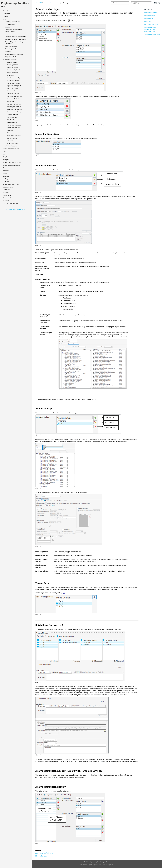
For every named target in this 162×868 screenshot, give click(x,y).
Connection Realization (14, 99)
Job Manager (11, 130)
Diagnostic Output (10, 57)
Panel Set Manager (12, 114)
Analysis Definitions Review (152, 34)
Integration (8, 34)
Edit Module (10, 75)
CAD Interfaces (7, 168)
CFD (4, 154)
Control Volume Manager (14, 112)
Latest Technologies (11, 46)
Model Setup (7, 190)
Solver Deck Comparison (14, 135)
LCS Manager (11, 101)
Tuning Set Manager (13, 143)
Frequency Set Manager (14, 107)
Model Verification (8, 187)
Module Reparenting (13, 67)
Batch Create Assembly (13, 78)
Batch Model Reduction (14, 128)
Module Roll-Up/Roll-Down (15, 70)
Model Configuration (150, 13)
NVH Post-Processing (11, 146)
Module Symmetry (12, 65)
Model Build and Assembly (11, 184)
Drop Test (6, 157)
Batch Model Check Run (14, 125)
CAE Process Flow (10, 24)
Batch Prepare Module (13, 83)
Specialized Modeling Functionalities (16, 37)
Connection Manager (13, 94)
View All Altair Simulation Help (17, 209)
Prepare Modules (12, 117)
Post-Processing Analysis (10, 203)
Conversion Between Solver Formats (14, 198)
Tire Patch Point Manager (14, 109)
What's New (6, 11)
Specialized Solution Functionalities (15, 39)
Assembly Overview (11, 59)
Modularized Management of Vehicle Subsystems (14, 30)
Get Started (6, 14)
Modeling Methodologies (12, 22)
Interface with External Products (13, 162)
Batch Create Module (13, 80)
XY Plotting (6, 201)
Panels (5, 173)
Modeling (8, 51)
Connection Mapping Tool (14, 96)
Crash (5, 151)
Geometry (6, 176)
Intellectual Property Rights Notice (90, 865)
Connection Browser (13, 91)
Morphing (6, 192)
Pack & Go (10, 141)
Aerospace (6, 160)
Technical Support (107, 865)
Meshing (6, 179)
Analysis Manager (12, 122)
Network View (11, 133)
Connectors (6, 181)
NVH (4, 19)
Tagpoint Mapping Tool (14, 86)
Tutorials (6, 16)
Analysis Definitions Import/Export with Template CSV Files (150, 29)
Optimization (7, 195)
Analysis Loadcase (149, 16)
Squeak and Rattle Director (11, 149)
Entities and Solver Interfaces (12, 165)
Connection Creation (13, 88)
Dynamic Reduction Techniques (14, 54)
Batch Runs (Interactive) (151, 24)
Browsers (6, 171)
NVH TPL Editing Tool (13, 120)
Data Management (10, 49)
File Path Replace (12, 138)
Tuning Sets (148, 21)
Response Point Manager (14, 104)
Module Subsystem (12, 73)
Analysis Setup (148, 19)
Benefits (7, 27)
